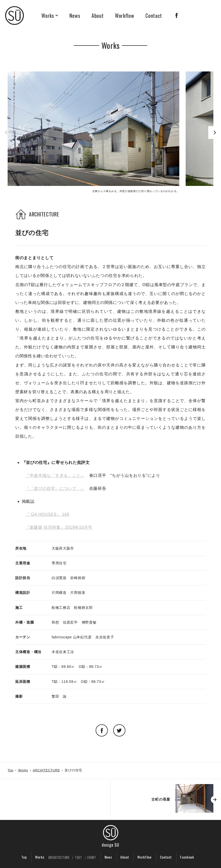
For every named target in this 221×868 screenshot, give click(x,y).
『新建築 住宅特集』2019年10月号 (59, 527)
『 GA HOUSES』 (43, 514)
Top (10, 770)
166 (65, 514)
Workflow (125, 16)
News (75, 16)
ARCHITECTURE (46, 770)
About (98, 16)
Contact (154, 16)
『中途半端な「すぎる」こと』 (55, 475)
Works (48, 16)
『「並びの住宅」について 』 (55, 488)
